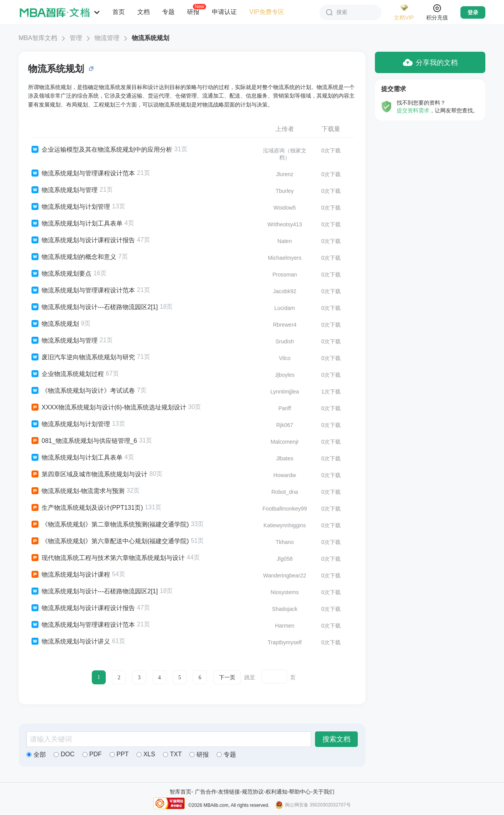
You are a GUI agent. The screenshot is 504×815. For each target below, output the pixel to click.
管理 (76, 38)
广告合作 (206, 792)
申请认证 (224, 12)
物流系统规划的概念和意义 (73, 257)
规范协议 (253, 792)
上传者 (285, 129)
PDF (92, 754)
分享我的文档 (430, 62)
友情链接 (229, 792)
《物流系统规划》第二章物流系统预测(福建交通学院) (110, 525)
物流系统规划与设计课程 (70, 575)
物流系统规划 (150, 38)
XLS (146, 754)
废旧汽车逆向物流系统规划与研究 (83, 357)
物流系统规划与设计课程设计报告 (83, 240)
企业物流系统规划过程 (67, 374)
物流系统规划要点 (61, 274)
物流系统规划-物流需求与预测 (77, 491)
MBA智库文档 (38, 38)
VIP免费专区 (267, 12)
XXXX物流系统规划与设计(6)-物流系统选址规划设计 (108, 407)
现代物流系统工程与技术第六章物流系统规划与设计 (108, 558)
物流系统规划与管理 (64, 190)
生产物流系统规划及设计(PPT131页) (87, 508)
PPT (119, 754)
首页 (119, 12)
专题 (168, 12)
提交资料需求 (413, 110)
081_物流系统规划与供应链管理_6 (84, 441)
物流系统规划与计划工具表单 (76, 224)
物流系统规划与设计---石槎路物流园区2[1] (94, 307)
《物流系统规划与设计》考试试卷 (83, 391)
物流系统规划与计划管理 (70, 207)
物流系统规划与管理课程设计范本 (83, 173)
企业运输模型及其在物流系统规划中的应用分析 (101, 150)
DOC (64, 754)
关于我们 (324, 792)
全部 (36, 755)
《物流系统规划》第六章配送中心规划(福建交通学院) (110, 541)
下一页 (227, 678)
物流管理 (107, 38)
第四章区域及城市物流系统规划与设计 (89, 474)
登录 (473, 12)
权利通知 (276, 792)
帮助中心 (300, 792)
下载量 (331, 129)
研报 (193, 12)
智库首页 (180, 792)
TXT (172, 754)
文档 (143, 12)
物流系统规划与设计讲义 (70, 642)
